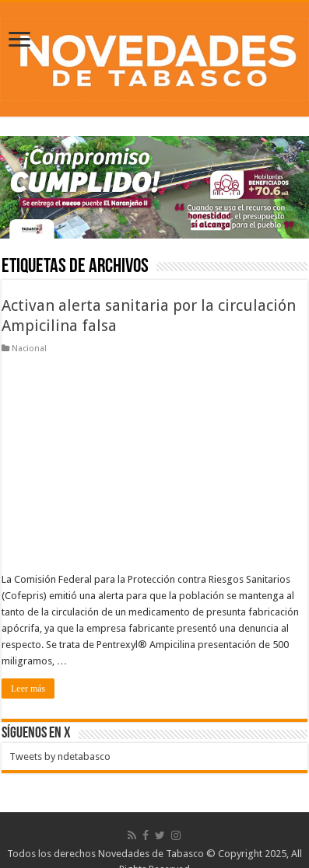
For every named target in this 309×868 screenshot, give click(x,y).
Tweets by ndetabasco (60, 756)
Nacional (29, 349)
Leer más (28, 688)
